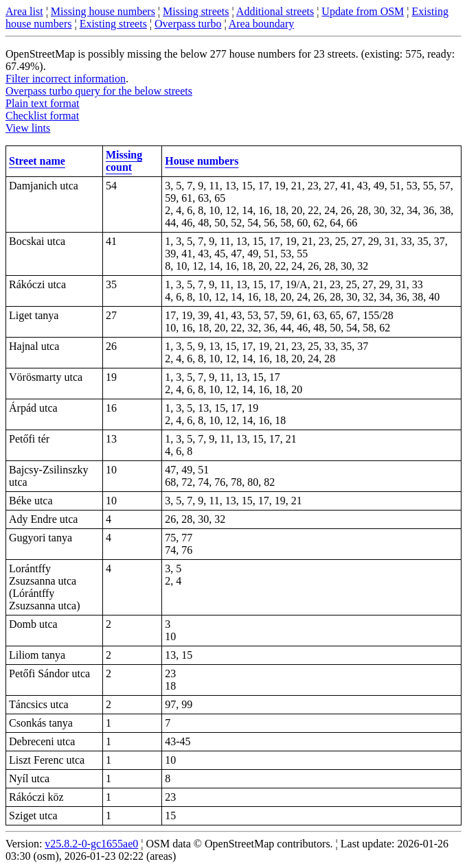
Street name (37, 161)
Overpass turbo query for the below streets (99, 91)
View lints (28, 128)
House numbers (202, 161)
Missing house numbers (103, 11)
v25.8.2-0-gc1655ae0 (91, 844)
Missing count (124, 161)
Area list (24, 11)
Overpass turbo (188, 24)
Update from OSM (363, 11)
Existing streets (113, 24)
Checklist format (42, 116)
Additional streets (275, 11)
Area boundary (262, 24)
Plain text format (43, 103)
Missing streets (196, 11)
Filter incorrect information (66, 79)
